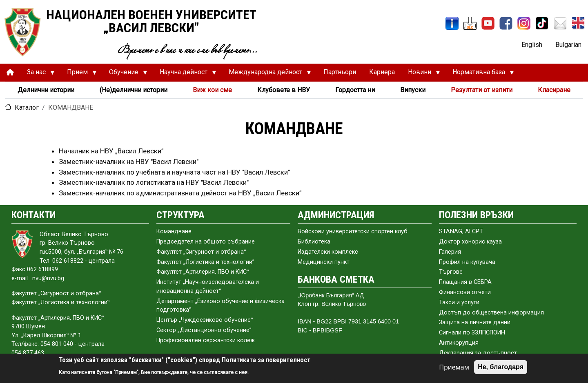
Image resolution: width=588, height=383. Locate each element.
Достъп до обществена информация (491, 313)
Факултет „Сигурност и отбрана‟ (201, 252)
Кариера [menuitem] (382, 72)
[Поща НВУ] (560, 23)
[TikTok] (542, 23)
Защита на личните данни (475, 322)
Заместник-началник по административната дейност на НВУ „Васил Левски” (180, 193)
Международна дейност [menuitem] (267, 74)
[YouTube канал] (488, 23)
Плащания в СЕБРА (465, 282)
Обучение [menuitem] (125, 74)
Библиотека (314, 242)
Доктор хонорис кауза (470, 242)
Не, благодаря (501, 367)
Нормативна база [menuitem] (480, 74)
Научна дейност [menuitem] (185, 74)
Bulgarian (568, 45)
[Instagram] (524, 23)
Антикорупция (459, 343)
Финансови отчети (465, 292)
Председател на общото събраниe (206, 242)
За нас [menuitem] (38, 74)
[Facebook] (506, 23)
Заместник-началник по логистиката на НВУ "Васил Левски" (154, 182)
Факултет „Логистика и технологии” (205, 262)
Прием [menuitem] (79, 74)
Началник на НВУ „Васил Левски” (111, 151)
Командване (174, 231)
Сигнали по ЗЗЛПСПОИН (472, 333)
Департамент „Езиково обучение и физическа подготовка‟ (220, 306)
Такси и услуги (459, 302)
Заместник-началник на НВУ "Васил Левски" (129, 162)
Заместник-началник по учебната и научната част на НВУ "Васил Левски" (174, 172)
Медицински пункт (324, 262)
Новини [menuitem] (421, 74)
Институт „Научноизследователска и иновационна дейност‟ (208, 287)
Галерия (450, 252)
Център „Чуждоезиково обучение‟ (205, 320)
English (532, 45)
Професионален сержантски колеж (206, 340)
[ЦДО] (470, 23)
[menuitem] (10, 72)
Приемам (454, 367)
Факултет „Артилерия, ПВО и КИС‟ (203, 272)
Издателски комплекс (328, 252)
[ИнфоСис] (452, 23)
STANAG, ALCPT (461, 231)
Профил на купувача (467, 262)
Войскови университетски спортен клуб (353, 231)
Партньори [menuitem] (340, 72)
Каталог (27, 107)
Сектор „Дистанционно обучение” (204, 330)
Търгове (451, 272)
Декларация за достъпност (478, 353)
